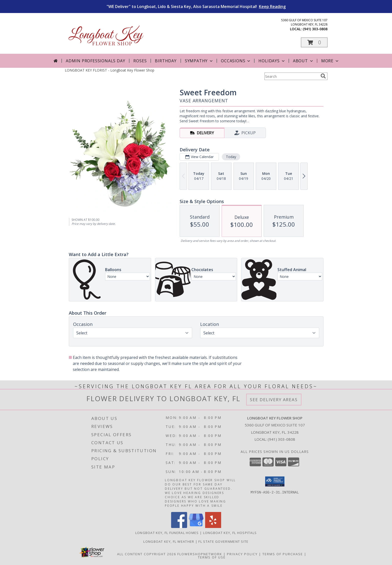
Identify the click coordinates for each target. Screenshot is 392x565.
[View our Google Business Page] (196, 527)
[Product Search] (291, 76)
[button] (314, 42)
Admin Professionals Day (95, 61)
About (303, 61)
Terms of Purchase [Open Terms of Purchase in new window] (283, 554)
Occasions (236, 61)
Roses (140, 61)
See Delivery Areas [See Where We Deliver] (274, 400)
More (330, 61)
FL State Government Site (223, 541)
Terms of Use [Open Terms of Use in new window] (212, 557)
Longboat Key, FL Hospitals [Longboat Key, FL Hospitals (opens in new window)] (230, 533)
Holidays (272, 61)
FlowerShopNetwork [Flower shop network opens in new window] (200, 554)
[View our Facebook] (179, 527)
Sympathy (199, 61)
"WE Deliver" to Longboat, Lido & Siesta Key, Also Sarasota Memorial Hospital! (196, 7)
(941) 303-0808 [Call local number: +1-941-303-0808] (315, 29)
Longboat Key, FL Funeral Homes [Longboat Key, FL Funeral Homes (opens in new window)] (167, 533)
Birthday (166, 61)
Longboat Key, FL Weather (169, 541)
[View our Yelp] (213, 527)
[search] (323, 76)
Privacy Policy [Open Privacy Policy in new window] (242, 554)
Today (231, 157)
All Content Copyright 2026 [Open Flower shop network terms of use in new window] (147, 554)
